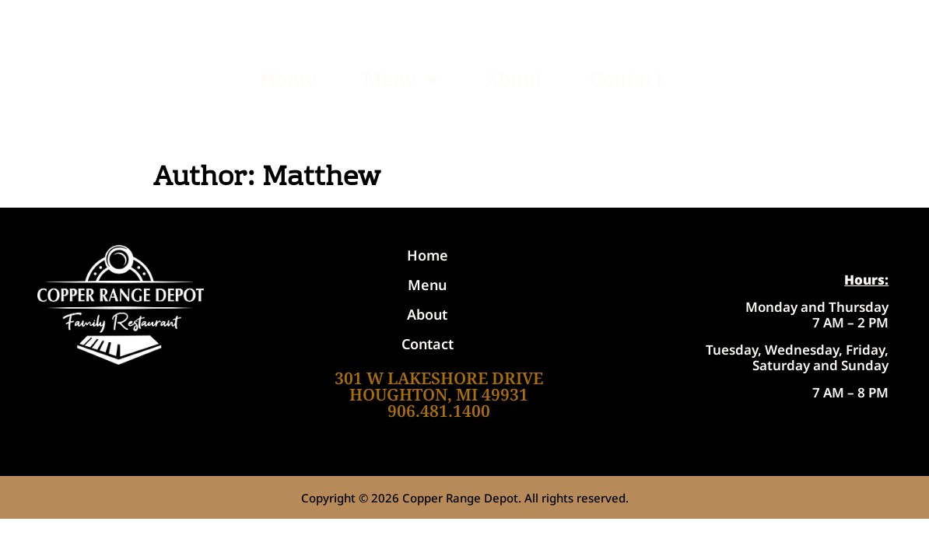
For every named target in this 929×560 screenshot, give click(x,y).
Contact (627, 79)
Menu (401, 79)
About (514, 79)
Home (288, 79)
